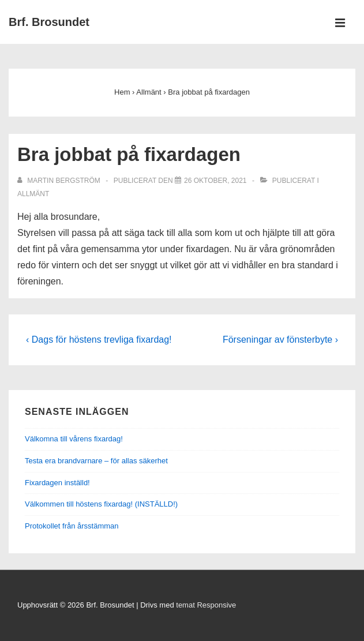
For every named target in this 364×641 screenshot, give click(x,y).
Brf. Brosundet (49, 22)
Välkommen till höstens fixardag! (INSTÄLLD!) (101, 504)
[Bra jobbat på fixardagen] (215, 181)
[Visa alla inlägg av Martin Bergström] (60, 181)
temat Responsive (206, 605)
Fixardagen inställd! (57, 483)
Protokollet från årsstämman (72, 526)
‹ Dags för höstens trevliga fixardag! (99, 340)
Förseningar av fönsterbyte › (280, 340)
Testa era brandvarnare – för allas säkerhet (96, 461)
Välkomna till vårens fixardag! (74, 439)
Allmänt (33, 194)
